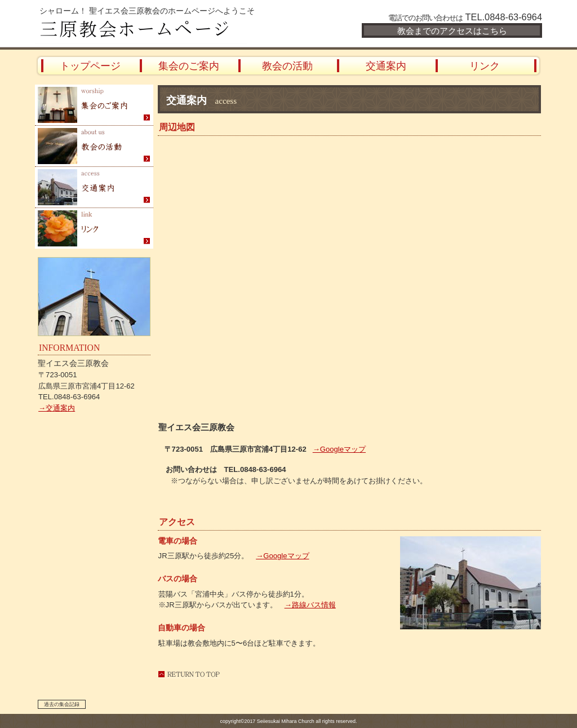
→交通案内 (57, 408)
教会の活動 (94, 146)
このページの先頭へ (189, 674)
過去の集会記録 (62, 704)
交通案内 (94, 187)
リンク (94, 228)
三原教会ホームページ (170, 29)
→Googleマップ (282, 556)
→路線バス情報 (310, 605)
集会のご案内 (94, 105)
